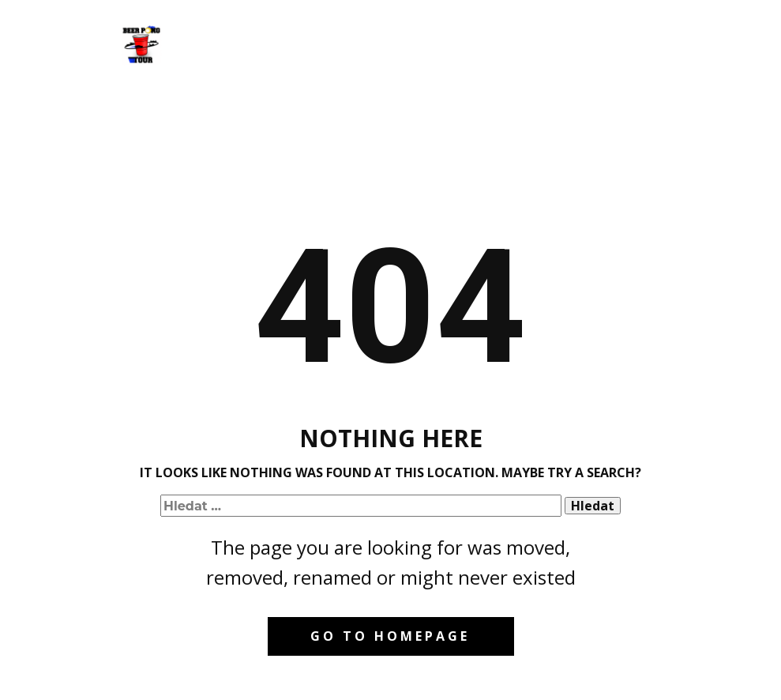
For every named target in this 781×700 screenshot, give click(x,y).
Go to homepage (390, 636)
